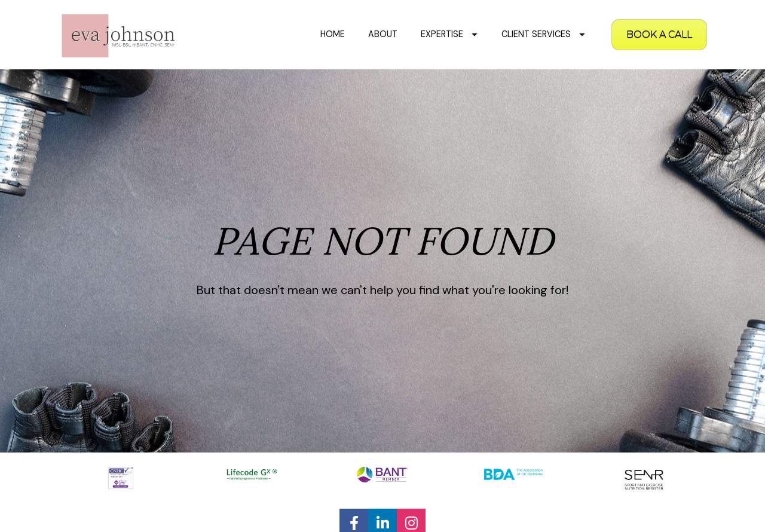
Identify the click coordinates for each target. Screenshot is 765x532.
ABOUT (383, 34)
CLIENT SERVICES (543, 34)
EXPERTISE (449, 34)
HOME (333, 34)
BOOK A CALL (659, 34)
